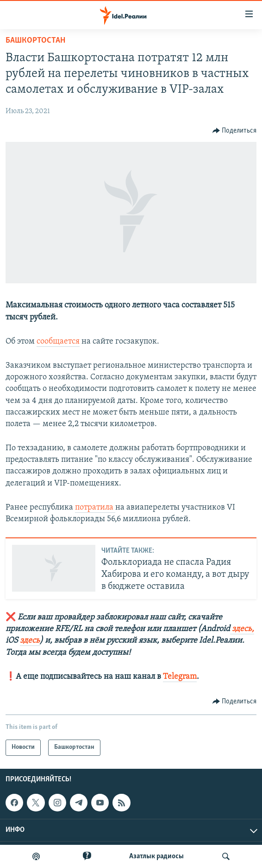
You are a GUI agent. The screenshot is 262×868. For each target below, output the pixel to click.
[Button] (235, 131)
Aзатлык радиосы (156, 856)
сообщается (58, 341)
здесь (30, 641)
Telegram (180, 677)
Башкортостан (35, 41)
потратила (95, 507)
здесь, (242, 629)
